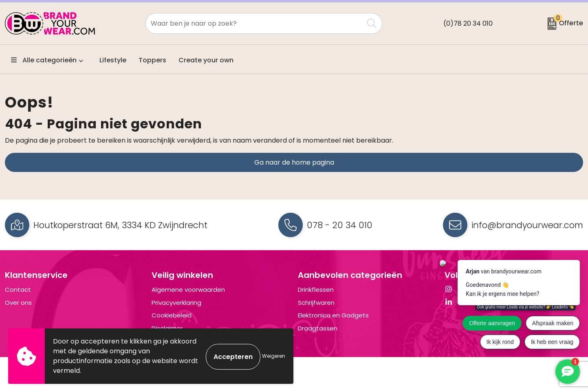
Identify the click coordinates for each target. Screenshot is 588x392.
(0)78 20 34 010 (468, 23)
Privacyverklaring (176, 303)
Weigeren (274, 356)
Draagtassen (318, 328)
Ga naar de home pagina (294, 162)
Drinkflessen (316, 290)
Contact (18, 290)
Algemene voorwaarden (188, 290)
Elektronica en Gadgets (333, 315)
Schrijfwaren (316, 303)
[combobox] (254, 23)
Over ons (18, 303)
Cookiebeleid (172, 315)
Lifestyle (113, 60)
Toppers (152, 60)
